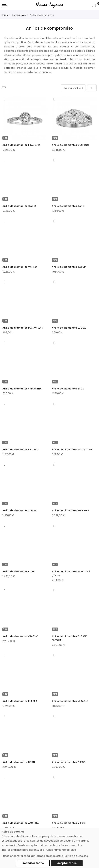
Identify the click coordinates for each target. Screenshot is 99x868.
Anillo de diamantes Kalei (18, 571)
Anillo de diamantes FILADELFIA (21, 145)
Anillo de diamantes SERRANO (70, 510)
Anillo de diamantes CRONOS (21, 450)
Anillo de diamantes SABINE (19, 510)
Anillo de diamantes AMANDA (21, 823)
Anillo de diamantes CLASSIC (20, 636)
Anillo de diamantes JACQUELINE (72, 450)
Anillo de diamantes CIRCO (69, 762)
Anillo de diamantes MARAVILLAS (23, 328)
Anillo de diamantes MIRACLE (70, 701)
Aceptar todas (67, 863)
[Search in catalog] (92, 5)
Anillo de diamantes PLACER (20, 701)
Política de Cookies (76, 856)
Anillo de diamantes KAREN (69, 206)
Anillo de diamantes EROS (68, 389)
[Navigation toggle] (5, 6)
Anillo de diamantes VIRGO (69, 823)
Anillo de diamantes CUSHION (70, 145)
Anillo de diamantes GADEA (20, 206)
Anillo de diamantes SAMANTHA (22, 389)
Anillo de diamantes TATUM (69, 267)
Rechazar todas (33, 863)
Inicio (5, 15)
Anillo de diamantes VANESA (20, 267)
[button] (5, 99)
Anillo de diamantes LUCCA (69, 328)
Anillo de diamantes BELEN (19, 762)
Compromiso (19, 15)
